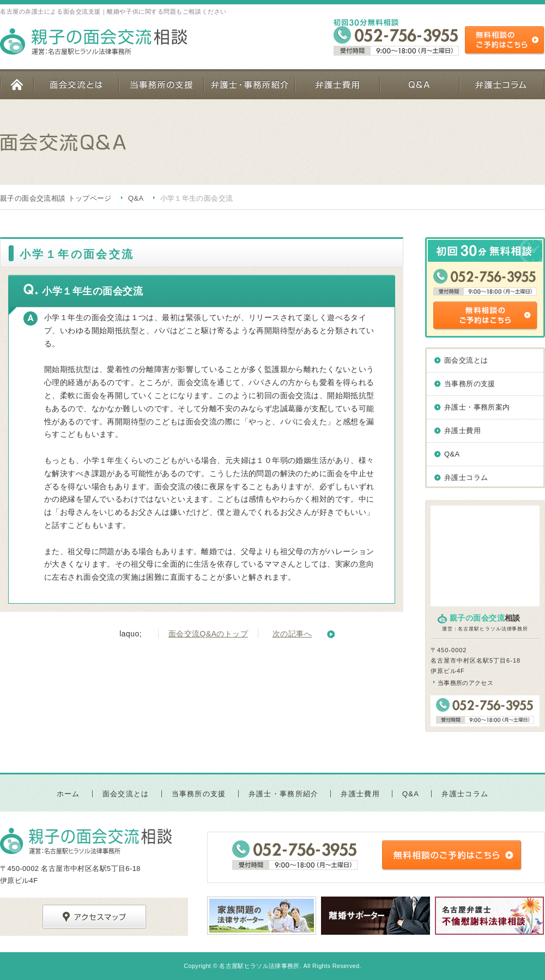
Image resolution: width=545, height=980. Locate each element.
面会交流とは (76, 84)
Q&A (419, 84)
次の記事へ (292, 634)
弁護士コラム (502, 84)
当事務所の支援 (161, 84)
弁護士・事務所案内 (477, 407)
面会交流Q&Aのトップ (208, 634)
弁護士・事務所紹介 (249, 84)
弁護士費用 (337, 84)
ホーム (17, 84)
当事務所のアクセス (465, 683)
